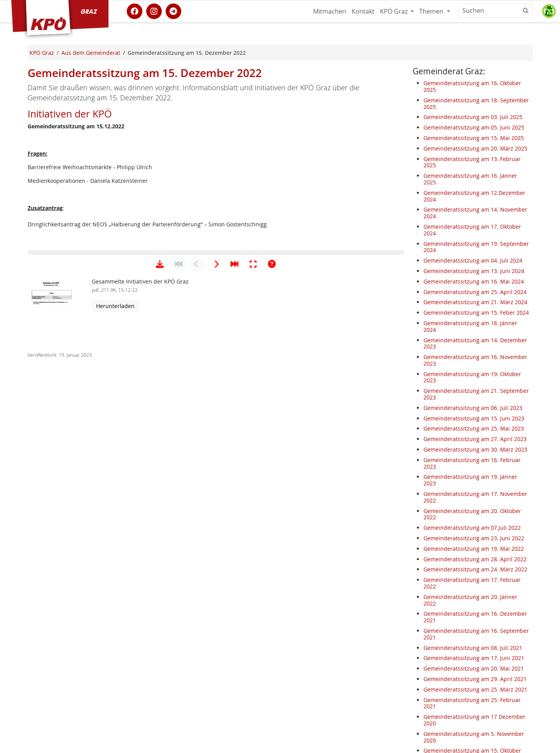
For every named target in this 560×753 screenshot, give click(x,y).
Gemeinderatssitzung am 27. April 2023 (475, 439)
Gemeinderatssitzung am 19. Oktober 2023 (472, 377)
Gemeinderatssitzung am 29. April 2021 (475, 679)
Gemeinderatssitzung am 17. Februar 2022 (472, 583)
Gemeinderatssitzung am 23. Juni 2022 (474, 538)
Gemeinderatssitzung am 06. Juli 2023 (473, 408)
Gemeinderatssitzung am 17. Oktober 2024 (472, 230)
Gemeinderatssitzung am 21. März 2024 (475, 302)
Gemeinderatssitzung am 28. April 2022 (475, 559)
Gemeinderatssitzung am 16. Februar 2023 (472, 463)
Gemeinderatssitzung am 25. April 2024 (475, 292)
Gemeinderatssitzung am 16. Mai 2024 (474, 281)
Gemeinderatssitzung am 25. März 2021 (475, 689)
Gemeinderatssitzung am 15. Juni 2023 (474, 418)
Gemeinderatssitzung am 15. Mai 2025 (474, 138)
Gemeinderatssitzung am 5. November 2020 (474, 737)
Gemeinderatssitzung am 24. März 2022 (475, 569)
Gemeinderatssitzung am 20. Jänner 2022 (470, 600)
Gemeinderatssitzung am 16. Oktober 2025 (472, 86)
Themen (432, 11)
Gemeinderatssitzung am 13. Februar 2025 (472, 162)
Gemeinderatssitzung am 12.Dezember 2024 (474, 196)
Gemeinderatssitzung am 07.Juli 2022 (472, 528)
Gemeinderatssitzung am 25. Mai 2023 (474, 428)
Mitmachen (330, 11)
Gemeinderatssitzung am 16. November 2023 (475, 360)
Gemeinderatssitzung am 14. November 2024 (475, 213)
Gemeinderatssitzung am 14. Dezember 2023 (475, 343)
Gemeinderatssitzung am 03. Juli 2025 (473, 117)
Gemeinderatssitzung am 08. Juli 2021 (473, 648)
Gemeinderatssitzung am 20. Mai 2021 (474, 668)
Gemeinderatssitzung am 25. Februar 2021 (472, 703)
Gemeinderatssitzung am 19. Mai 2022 (474, 549)
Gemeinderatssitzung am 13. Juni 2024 (474, 271)
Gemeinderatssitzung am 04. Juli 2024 (473, 260)
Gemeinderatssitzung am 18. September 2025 (476, 103)
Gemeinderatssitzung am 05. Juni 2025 (474, 127)
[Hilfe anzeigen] (272, 507)
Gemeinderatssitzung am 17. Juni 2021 (474, 658)
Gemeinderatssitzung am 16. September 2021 (476, 634)
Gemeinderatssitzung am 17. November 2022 (475, 497)
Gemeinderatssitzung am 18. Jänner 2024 (470, 326)
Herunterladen (115, 549)
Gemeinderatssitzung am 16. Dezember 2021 (475, 617)
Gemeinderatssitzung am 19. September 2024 (476, 247)
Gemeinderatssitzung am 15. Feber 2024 (476, 313)
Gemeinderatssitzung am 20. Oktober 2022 (472, 514)
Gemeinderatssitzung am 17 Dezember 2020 (474, 720)
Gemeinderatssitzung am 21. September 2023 (476, 394)
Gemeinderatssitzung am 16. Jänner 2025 (470, 179)
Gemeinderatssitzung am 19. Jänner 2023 (470, 480)
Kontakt (363, 11)
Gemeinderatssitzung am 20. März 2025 (475, 148)
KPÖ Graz (395, 11)
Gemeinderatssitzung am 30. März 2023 (475, 449)
